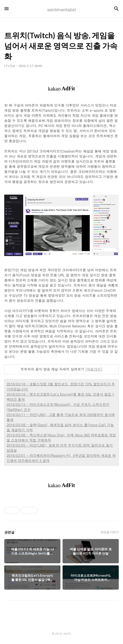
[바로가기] (94, 369)
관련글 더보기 (110, 532)
